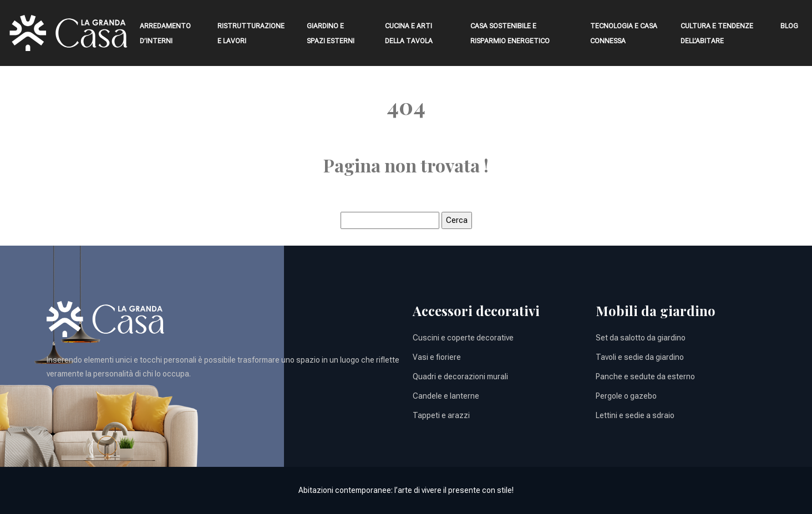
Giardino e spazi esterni (331, 34)
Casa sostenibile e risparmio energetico (510, 34)
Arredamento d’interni (165, 34)
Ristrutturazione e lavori (251, 34)
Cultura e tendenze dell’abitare (717, 34)
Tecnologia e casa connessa (624, 34)
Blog (789, 26)
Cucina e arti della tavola (409, 34)
